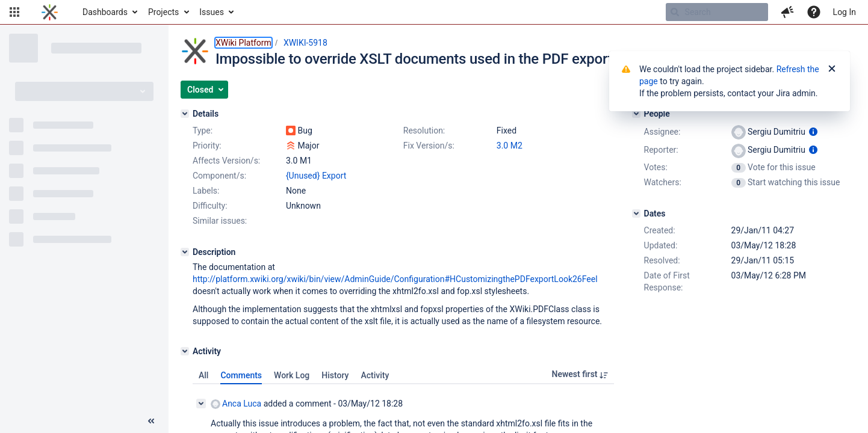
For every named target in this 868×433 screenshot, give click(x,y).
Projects (163, 12)
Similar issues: (220, 221)
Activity (375, 375)
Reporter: (661, 150)
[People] (636, 114)
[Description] (185, 252)
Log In (845, 12)
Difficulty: (210, 206)
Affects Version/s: (226, 161)
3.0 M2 (510, 146)
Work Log (292, 375)
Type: (203, 131)
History (335, 375)
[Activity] (185, 351)
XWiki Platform (243, 43)
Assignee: (662, 132)
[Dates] (636, 213)
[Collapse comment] (201, 404)
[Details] (185, 114)
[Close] (832, 69)
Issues (212, 12)
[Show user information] (813, 132)
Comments (241, 375)
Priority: (207, 146)
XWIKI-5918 (305, 43)
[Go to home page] (50, 12)
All (203, 375)
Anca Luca (236, 404)
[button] (14, 12)
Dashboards (105, 12)
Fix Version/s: (429, 146)
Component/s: (219, 176)
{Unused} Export (316, 176)
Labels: (206, 191)
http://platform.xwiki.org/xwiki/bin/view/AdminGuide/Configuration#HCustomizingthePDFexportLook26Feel (395, 279)
